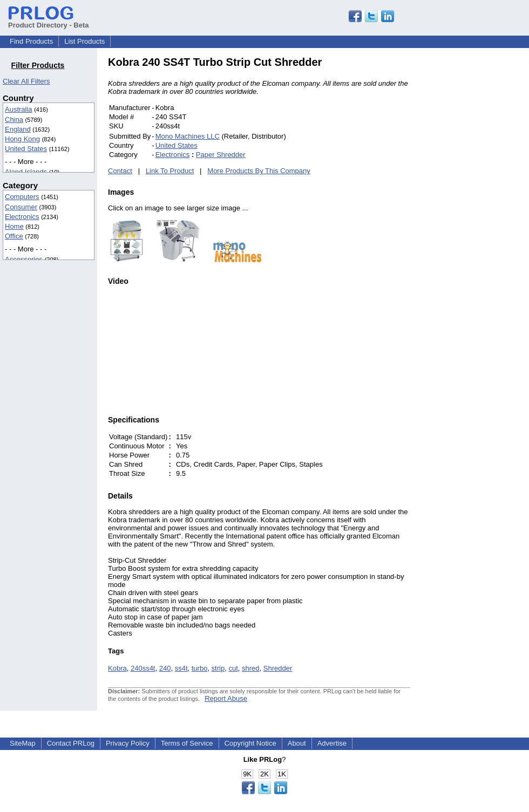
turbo (200, 668)
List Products (84, 41)
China (14, 120)
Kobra (117, 668)
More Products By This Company (259, 171)
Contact (120, 171)
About (297, 743)
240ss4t (143, 668)
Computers (22, 197)
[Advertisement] (483, 218)
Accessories (24, 259)
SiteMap (23, 743)
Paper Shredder (221, 155)
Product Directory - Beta (49, 21)
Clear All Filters (26, 81)
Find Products (31, 41)
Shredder (278, 668)
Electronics (22, 217)
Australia (19, 109)
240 (165, 668)
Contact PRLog (71, 743)
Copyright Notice (250, 743)
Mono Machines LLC (188, 136)
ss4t (181, 668)
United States (26, 149)
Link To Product (170, 171)
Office (14, 236)
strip (218, 668)
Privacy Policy (128, 743)
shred (251, 668)
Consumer (21, 207)
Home (14, 226)
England (18, 129)
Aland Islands (26, 172)
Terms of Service (187, 743)
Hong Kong (22, 139)
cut (233, 668)
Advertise (332, 743)
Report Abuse (226, 698)
